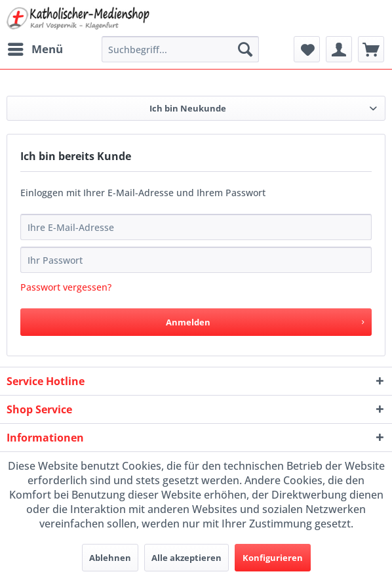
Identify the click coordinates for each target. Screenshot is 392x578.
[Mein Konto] (339, 49)
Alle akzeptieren (186, 558)
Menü (35, 48)
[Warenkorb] (371, 49)
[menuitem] (35, 49)
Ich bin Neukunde (188, 108)
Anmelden (265, 320)
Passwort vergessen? (66, 287)
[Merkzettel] (307, 49)
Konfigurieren (273, 558)
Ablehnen (110, 558)
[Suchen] (245, 49)
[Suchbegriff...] (180, 49)
